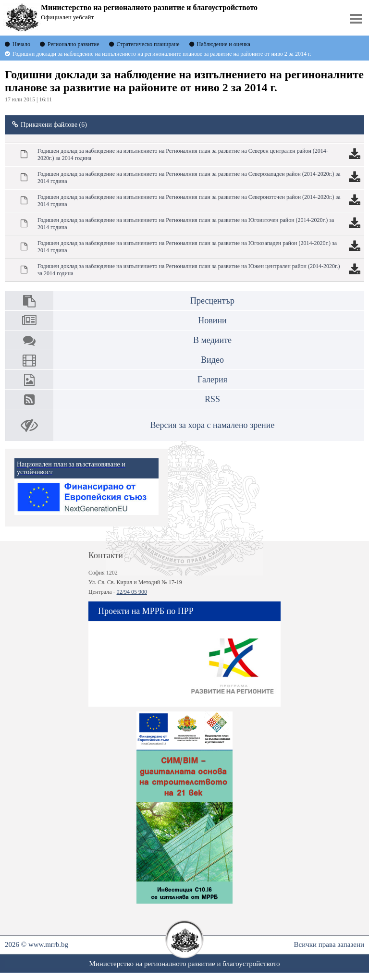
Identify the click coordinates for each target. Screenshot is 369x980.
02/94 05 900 (132, 592)
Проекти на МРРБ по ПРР (146, 611)
